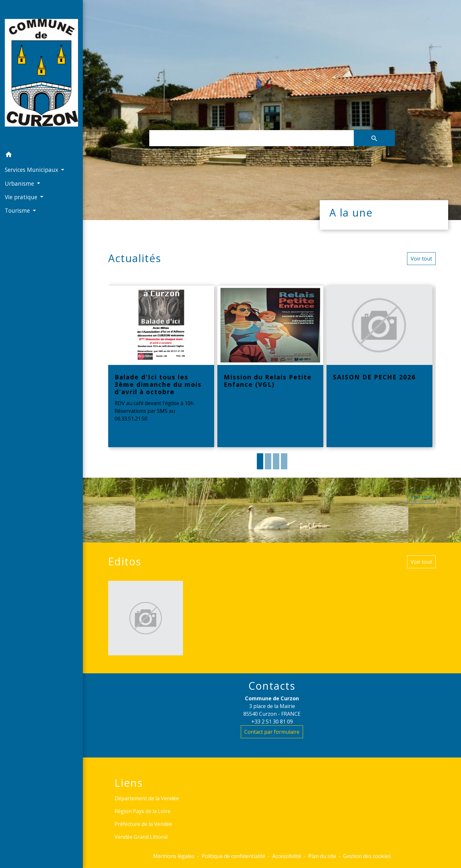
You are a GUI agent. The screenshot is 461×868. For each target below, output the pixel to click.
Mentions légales (174, 856)
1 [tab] (260, 461)
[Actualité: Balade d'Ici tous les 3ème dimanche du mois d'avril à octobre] (161, 367)
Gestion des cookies (367, 856)
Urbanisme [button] (20, 183)
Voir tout (421, 259)
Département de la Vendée (147, 798)
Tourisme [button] (18, 210)
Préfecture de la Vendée (143, 824)
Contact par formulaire (272, 732)
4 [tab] (284, 461)
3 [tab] (276, 461)
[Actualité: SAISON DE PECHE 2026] (379, 367)
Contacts (272, 686)
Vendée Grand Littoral (141, 837)
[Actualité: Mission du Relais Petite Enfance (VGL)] (270, 367)
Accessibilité (287, 856)
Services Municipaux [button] (32, 170)
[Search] (252, 138)
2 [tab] (268, 461)
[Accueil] (41, 74)
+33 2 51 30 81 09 (272, 722)
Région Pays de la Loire (143, 811)
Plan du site (322, 856)
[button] (41, 155)
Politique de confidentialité (233, 856)
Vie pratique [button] (22, 197)
